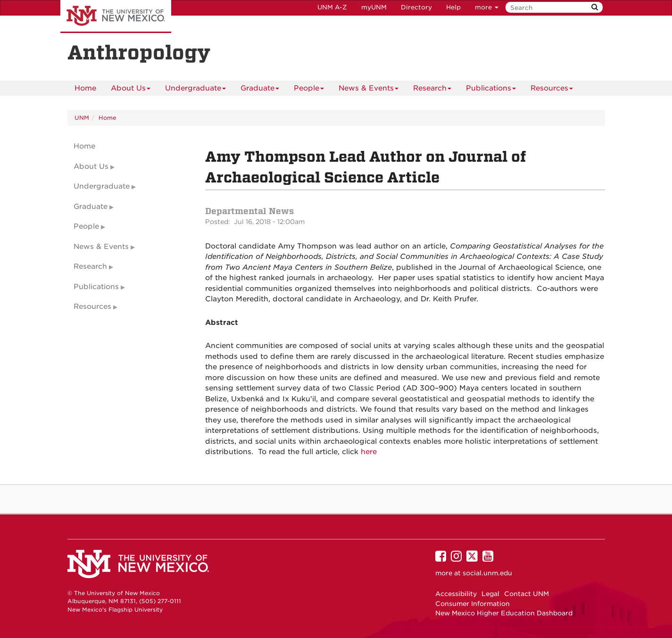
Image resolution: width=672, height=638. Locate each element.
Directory (416, 7)
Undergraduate (195, 90)
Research (432, 90)
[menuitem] (85, 88)
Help (453, 7)
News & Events (369, 90)
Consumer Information (473, 604)
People (309, 90)
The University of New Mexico (116, 17)
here (369, 452)
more (487, 7)
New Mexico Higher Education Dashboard (504, 613)
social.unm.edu (487, 573)
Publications (491, 90)
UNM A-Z (332, 7)
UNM (82, 118)
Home (85, 88)
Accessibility (456, 594)
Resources (552, 90)
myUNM (374, 7)
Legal (490, 594)
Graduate (260, 90)
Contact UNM (527, 594)
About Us (131, 90)
